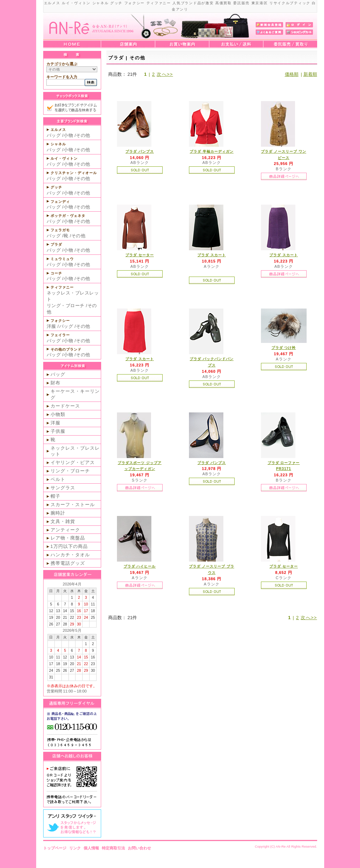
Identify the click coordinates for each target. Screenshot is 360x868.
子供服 (58, 431)
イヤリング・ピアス (73, 462)
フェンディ (60, 202)
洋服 (51, 326)
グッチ (56, 187)
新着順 (310, 74)
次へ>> (165, 74)
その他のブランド (66, 349)
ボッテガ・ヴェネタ (68, 216)
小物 (68, 135)
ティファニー (62, 287)
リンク (75, 848)
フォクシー (60, 321)
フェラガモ (60, 230)
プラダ (56, 244)
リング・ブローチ (66, 306)
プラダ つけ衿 (284, 348)
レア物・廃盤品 (68, 538)
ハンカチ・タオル (70, 555)
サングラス (63, 488)
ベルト (58, 479)
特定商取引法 (113, 848)
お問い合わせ (139, 848)
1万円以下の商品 (69, 546)
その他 (83, 135)
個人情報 (91, 848)
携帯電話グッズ (68, 563)
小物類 (58, 414)
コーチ (56, 273)
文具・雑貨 (63, 521)
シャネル (58, 144)
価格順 (292, 74)
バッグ (54, 135)
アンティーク (65, 530)
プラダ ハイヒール (140, 566)
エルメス (58, 130)
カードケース (65, 406)
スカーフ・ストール (73, 505)
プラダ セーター (140, 255)
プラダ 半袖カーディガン (212, 151)
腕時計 (58, 513)
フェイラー (60, 335)
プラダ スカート (212, 255)
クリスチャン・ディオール (74, 173)
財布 (55, 383)
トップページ (55, 848)
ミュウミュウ (62, 259)
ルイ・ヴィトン (64, 158)
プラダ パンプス (140, 151)
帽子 (55, 496)
